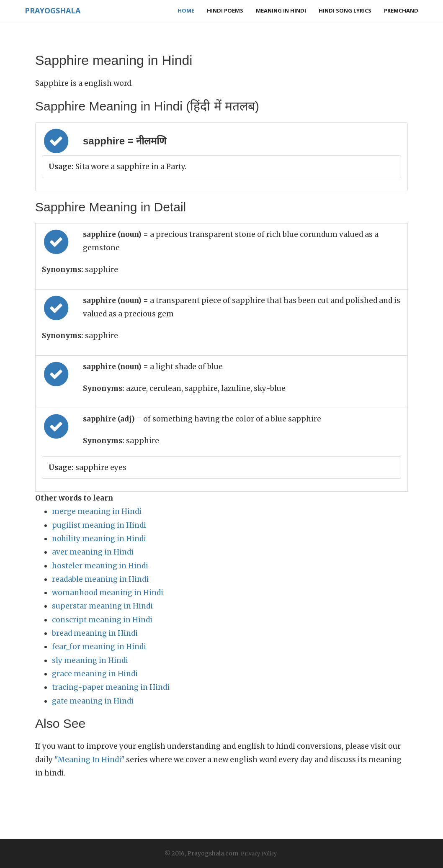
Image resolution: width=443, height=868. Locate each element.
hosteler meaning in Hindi (100, 566)
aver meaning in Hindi (93, 552)
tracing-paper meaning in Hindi (111, 687)
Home (186, 10)
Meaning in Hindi (281, 10)
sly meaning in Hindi (90, 660)
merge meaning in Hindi (97, 511)
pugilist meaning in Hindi (99, 525)
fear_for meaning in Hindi (99, 647)
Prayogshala (53, 10)
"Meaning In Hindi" (89, 760)
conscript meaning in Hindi (102, 620)
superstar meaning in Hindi (102, 606)
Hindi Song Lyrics (345, 10)
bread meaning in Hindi (95, 633)
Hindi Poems (225, 10)
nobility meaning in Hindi (99, 539)
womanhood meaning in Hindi (108, 593)
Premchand (401, 10)
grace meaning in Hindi (95, 674)
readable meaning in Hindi (100, 579)
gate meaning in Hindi (93, 701)
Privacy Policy (259, 854)
